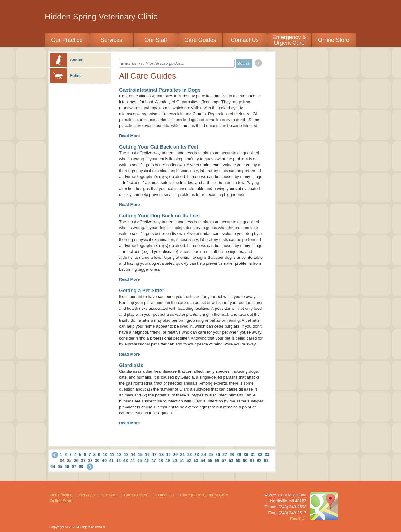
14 (133, 455)
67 (74, 466)
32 (260, 455)
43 (125, 460)
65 (60, 466)
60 (245, 460)
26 (218, 455)
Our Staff (156, 40)
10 (105, 455)
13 (126, 455)
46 (147, 460)
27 (225, 455)
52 (189, 460)
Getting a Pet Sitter (142, 291)
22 (190, 455)
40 (104, 460)
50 (175, 460)
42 (118, 460)
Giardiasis (131, 365)
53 (196, 460)
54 (203, 460)
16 (147, 455)
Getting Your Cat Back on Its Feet (159, 147)
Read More (129, 136)
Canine (67, 60)
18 (161, 455)
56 (217, 460)
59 (238, 460)
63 (266, 460)
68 (81, 466)
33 (267, 455)
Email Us (298, 519)
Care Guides (200, 40)
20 (175, 455)
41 (111, 460)
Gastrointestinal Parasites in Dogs (160, 90)
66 (67, 466)
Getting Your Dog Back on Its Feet (159, 216)
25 (211, 455)
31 (253, 455)
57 (224, 460)
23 (196, 455)
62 (259, 460)
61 (252, 460)
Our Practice (67, 40)
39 (97, 460)
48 (161, 460)
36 (76, 460)
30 (246, 455)
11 (112, 455)
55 (210, 460)
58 (231, 460)
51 (182, 460)
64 (53, 466)
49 (168, 460)
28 (232, 455)
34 (62, 460)
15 (140, 455)
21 (182, 455)
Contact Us (245, 40)
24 (204, 455)
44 (133, 460)
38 (90, 460)
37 (83, 460)
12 (119, 455)
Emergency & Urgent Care (289, 40)
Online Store (334, 40)
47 (154, 460)
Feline (66, 76)
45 (139, 460)
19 (168, 455)
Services (111, 40)
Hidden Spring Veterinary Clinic (101, 17)
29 (239, 455)
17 (154, 455)
